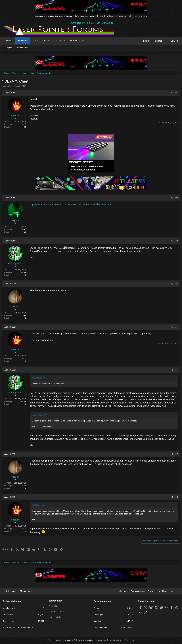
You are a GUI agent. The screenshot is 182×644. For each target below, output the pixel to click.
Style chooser (10, 591)
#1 (176, 93)
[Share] (172, 93)
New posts (8, 48)
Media (58, 41)
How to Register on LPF (82, 23)
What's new (40, 41)
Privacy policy (154, 591)
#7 (176, 458)
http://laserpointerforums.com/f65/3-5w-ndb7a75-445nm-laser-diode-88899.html (71, 205)
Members (75, 41)
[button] (49, 41)
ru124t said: (38, 379)
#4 (176, 285)
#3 (176, 242)
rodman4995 (127, 628)
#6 (176, 371)
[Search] (172, 41)
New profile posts (57, 612)
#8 (176, 501)
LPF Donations (105, 23)
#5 (176, 328)
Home (9, 41)
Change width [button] (26, 591)
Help (164, 591)
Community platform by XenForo (73, 640)
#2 (176, 198)
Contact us (124, 591)
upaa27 (8, 87)
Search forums (22, 48)
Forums (23, 41)
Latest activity (55, 617)
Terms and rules (138, 591)
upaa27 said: (38, 419)
